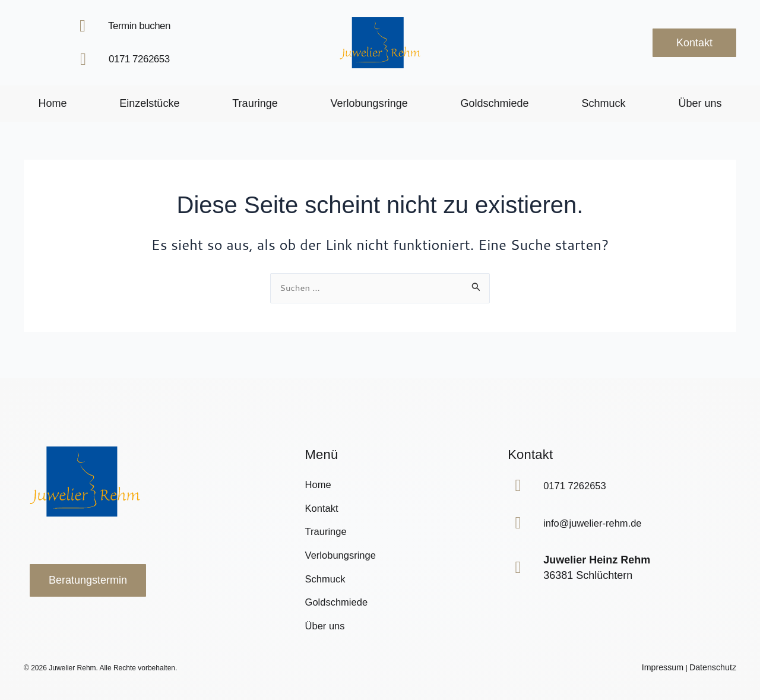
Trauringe (255, 103)
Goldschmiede (495, 103)
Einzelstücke (149, 103)
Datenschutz (716, 668)
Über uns (700, 103)
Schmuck (604, 103)
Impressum (673, 668)
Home (52, 103)
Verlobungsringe (369, 103)
